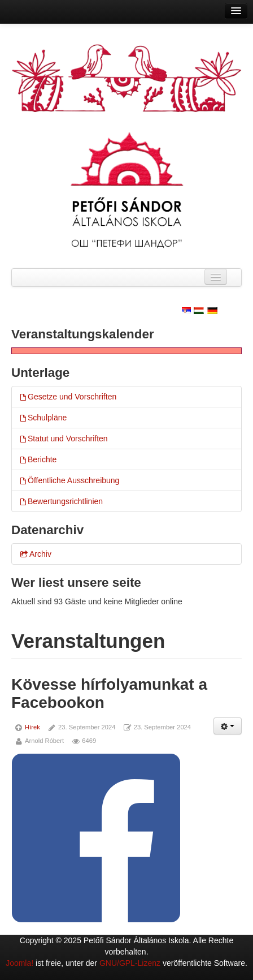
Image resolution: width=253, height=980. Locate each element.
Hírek (32, 727)
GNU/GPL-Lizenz (130, 963)
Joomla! (19, 963)
